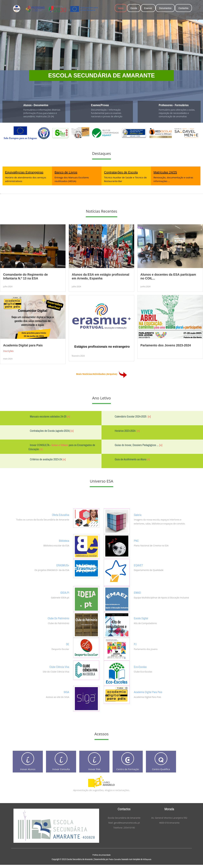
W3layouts (147, 862)
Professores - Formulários (176, 105)
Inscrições (9, 351)
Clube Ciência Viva (58, 667)
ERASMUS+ (62, 565)
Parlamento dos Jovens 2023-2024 (166, 345)
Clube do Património (57, 618)
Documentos (165, 8)
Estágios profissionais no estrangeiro (102, 347)
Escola (134, 8)
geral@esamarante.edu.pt (127, 826)
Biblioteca (64, 540)
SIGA (66, 692)
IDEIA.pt (64, 593)
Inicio (121, 8)
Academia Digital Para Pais (149, 692)
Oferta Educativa (60, 515)
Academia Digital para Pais (23, 345)
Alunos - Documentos (37, 105)
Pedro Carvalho (115, 862)
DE (67, 644)
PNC (137, 540)
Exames (148, 8)
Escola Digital (142, 618)
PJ (135, 644)
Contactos (183, 8)
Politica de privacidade (101, 858)
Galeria (138, 515)
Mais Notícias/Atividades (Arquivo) (101, 374)
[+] (69, 416)
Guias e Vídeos (60, 445)
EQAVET (139, 565)
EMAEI (138, 593)
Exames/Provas (101, 105)
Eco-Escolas (141, 667)
